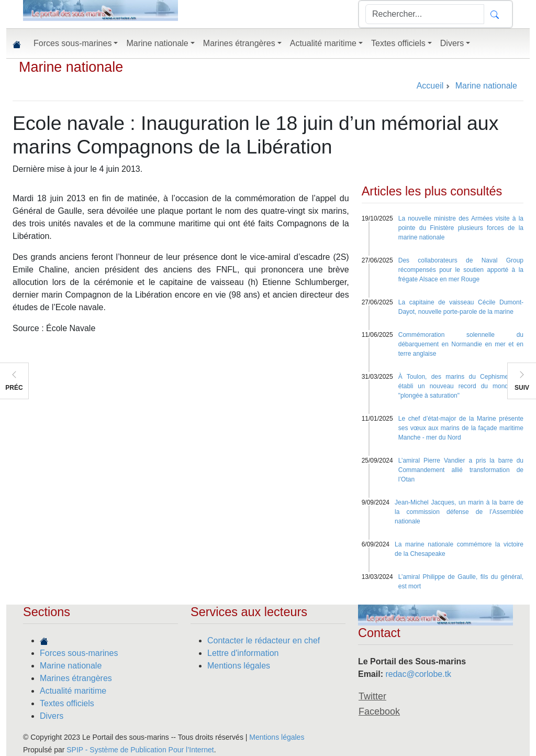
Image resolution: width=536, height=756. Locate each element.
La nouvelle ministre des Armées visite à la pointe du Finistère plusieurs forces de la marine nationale (461, 228)
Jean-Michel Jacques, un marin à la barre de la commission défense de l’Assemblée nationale (459, 512)
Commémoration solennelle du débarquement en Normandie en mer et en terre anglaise (461, 344)
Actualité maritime (73, 691)
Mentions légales (239, 666)
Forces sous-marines (79, 653)
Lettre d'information (243, 653)
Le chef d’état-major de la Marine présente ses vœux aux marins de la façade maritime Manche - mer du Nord (461, 428)
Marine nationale (71, 67)
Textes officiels (67, 703)
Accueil (430, 86)
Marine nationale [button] (157, 43)
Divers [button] (452, 43)
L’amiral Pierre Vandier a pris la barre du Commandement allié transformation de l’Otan (461, 470)
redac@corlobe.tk (418, 674)
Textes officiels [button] (398, 43)
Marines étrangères (76, 678)
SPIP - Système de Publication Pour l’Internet (140, 750)
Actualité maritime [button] (323, 43)
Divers (52, 716)
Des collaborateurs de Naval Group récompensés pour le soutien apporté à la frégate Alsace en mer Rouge (461, 270)
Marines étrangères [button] (239, 43)
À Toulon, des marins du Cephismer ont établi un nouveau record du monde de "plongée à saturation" (461, 386)
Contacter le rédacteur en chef (264, 640)
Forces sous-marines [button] (72, 43)
